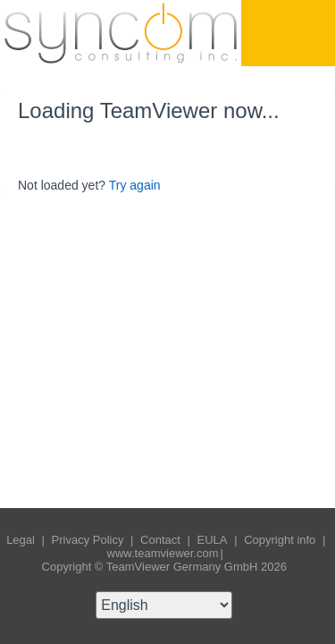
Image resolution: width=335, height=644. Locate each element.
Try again (135, 185)
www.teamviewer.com (163, 553)
